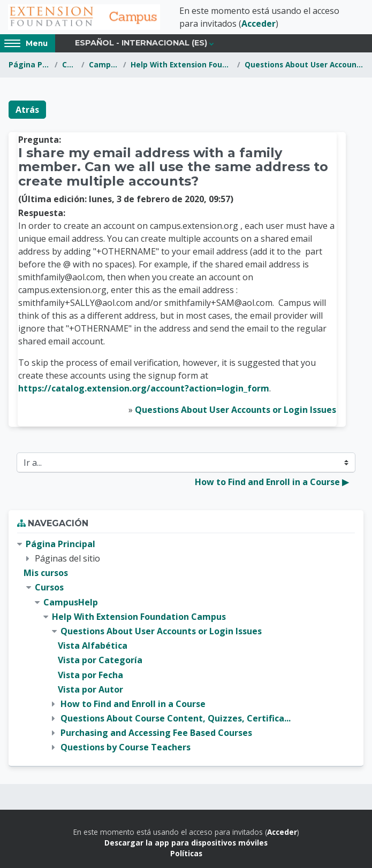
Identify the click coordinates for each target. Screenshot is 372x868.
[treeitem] (186, 646)
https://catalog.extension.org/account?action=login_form (144, 388)
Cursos (69, 64)
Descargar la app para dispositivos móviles (186, 843)
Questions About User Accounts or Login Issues (304, 64)
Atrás (27, 110)
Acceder (259, 24)
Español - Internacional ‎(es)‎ (141, 43)
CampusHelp (104, 64)
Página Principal (29, 64)
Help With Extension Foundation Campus (182, 64)
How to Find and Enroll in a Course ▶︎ (272, 482)
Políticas (186, 853)
